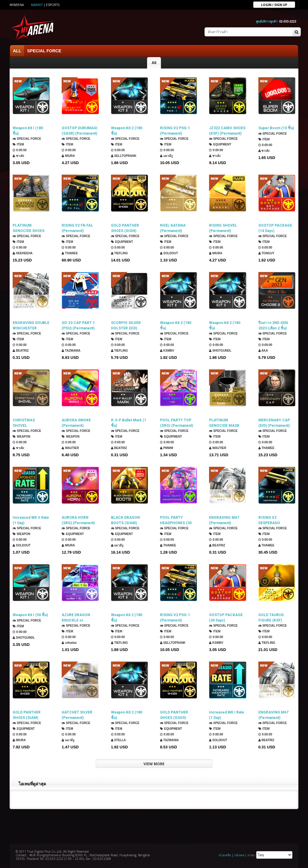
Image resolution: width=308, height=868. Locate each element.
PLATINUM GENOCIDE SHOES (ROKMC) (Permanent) (29, 228)
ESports (53, 5)
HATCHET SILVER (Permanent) (77, 715)
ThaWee (70, 253)
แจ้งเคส (239, 855)
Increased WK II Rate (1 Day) (31, 520)
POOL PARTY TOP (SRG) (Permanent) (177, 423)
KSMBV (167, 351)
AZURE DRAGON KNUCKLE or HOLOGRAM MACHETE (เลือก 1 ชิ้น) (77, 618)
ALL (17, 51)
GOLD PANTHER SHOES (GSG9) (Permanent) (174, 715)
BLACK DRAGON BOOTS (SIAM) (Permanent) (125, 520)
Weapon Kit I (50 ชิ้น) (30, 615)
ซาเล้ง (18, 156)
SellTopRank (124, 156)
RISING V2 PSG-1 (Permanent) (175, 131)
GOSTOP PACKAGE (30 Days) (226, 618)
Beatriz (21, 351)
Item (18, 144)
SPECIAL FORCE (44, 51)
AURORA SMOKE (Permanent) (76, 423)
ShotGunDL (220, 351)
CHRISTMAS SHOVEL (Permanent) (24, 423)
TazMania (71, 351)
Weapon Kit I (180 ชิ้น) (28, 131)
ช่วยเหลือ (225, 855)
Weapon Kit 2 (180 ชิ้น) (127, 131)
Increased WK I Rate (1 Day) (227, 715)
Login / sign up (274, 5)
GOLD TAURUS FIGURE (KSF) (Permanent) (271, 618)
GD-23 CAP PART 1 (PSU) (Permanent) (78, 325)
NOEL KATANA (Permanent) (173, 228)
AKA (263, 351)
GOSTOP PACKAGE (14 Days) (275, 228)
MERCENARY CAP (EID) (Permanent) (274, 423)
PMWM (167, 448)
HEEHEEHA (23, 253)
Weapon (22, 437)
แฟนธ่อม (69, 643)
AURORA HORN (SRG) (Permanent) (78, 520)
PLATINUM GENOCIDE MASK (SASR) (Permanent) (227, 423)
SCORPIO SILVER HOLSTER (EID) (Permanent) (126, 326)
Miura (68, 156)
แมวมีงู (166, 156)
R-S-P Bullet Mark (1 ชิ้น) (129, 423)
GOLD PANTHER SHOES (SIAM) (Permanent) (27, 715)
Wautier (70, 448)
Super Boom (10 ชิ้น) (276, 128)
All (154, 63)
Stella (119, 740)
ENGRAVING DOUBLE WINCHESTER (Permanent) (31, 326)
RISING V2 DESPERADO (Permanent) (269, 520)
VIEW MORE (154, 764)
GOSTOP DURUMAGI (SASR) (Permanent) (80, 131)
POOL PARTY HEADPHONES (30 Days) (176, 520)
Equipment (220, 144)
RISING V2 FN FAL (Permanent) (77, 228)
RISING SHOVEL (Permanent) (223, 228)
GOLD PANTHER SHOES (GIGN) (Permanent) (125, 228)
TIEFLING (119, 253)
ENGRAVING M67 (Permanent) (224, 520)
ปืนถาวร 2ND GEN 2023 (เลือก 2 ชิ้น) (273, 325)
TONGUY (266, 253)
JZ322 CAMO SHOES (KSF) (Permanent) (227, 131)
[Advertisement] (154, 826)
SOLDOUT (169, 253)
